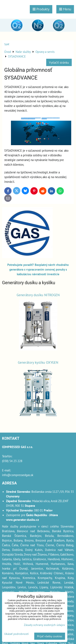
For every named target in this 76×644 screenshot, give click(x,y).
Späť (7, 44)
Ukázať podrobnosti (17, 634)
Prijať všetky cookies (50, 636)
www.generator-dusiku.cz (22, 520)
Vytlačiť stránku (59, 62)
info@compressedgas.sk (18, 475)
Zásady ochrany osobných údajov (44, 625)
